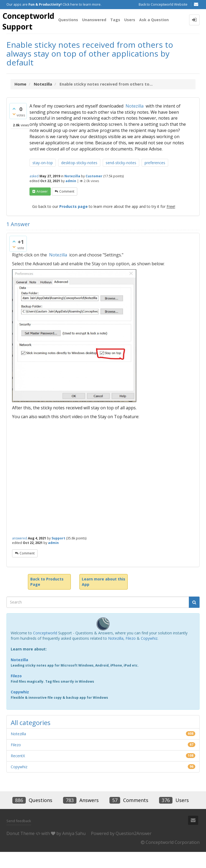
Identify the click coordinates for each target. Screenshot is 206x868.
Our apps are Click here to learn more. (54, 4)
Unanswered (97, 38)
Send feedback (19, 837)
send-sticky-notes (121, 179)
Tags (118, 38)
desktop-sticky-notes (79, 179)
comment (67, 207)
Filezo (131, 654)
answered (20, 554)
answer (42, 207)
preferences (155, 179)
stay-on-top (43, 179)
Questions (71, 38)
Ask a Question (157, 38)
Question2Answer (134, 849)
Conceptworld (45, 649)
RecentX (18, 772)
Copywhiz (149, 654)
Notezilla (135, 122)
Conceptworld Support (30, 22)
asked (34, 192)
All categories (31, 738)
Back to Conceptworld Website (163, 4)
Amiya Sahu (74, 849)
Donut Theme (21, 849)
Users (133, 38)
